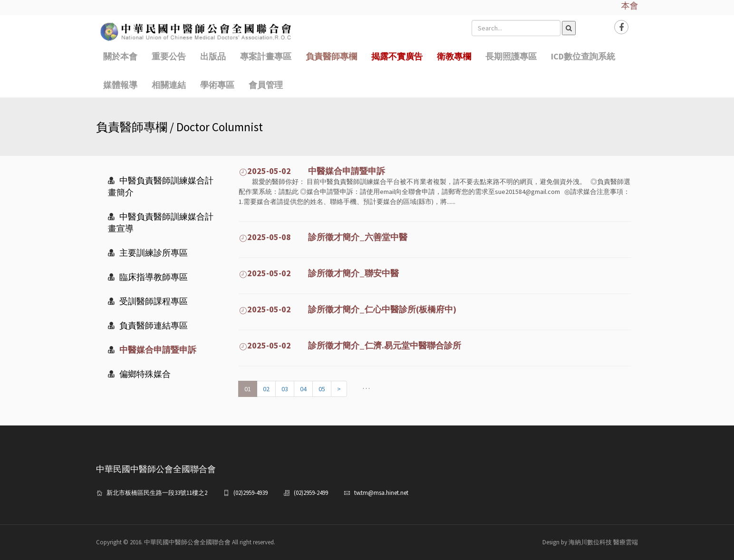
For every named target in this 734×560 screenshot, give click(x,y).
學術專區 (217, 85)
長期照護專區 (511, 56)
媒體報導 (120, 85)
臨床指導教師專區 (148, 277)
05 (322, 389)
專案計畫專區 (266, 56)
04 (303, 389)
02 (266, 389)
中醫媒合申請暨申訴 (152, 350)
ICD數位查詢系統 (583, 56)
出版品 (213, 56)
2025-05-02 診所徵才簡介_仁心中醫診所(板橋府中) (348, 309)
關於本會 (120, 56)
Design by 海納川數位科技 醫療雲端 (590, 542)
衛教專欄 (454, 56)
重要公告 (169, 56)
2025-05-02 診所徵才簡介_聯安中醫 (319, 273)
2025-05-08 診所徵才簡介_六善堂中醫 (323, 237)
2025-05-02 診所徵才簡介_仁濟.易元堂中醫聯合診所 (350, 345)
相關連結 (169, 85)
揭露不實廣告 (397, 56)
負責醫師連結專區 (148, 325)
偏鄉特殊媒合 (139, 374)
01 (248, 389)
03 (285, 389)
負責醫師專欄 (331, 56)
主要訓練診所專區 (148, 253)
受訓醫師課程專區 (148, 301)
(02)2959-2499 (311, 493)
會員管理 (266, 85)
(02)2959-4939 (251, 493)
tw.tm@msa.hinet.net (381, 493)
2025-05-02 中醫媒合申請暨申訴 (312, 171)
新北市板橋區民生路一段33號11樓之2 (157, 493)
